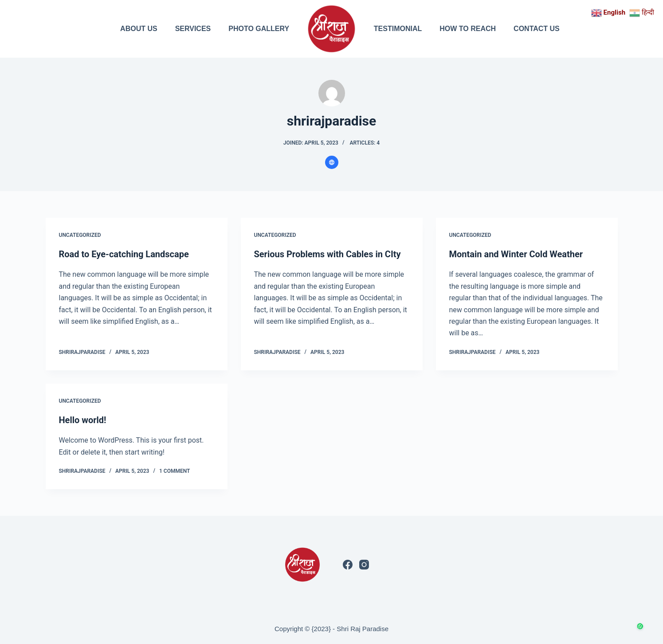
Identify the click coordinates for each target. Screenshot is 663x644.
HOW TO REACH (468, 29)
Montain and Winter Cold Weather (516, 254)
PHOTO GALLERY (259, 29)
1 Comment (175, 471)
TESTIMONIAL (398, 29)
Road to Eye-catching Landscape (124, 254)
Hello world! (83, 420)
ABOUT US (139, 29)
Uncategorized (80, 235)
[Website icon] (332, 162)
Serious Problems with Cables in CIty (328, 254)
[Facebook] (348, 565)
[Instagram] (364, 565)
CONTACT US (537, 29)
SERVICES (193, 29)
